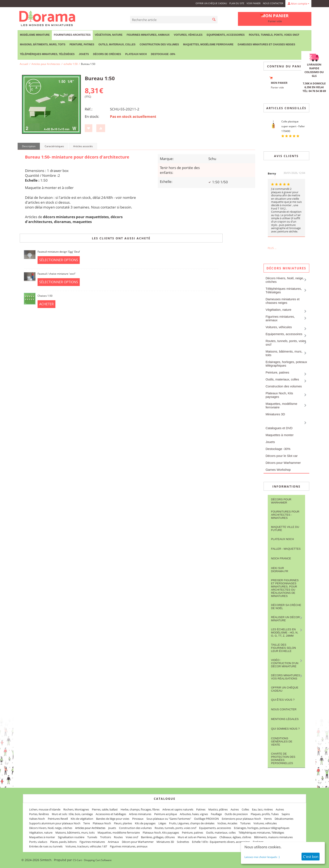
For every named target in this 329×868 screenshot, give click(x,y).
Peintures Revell (58, 819)
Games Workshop (278, 470)
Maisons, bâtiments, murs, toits (43, 45)
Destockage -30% (163, 54)
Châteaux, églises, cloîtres (235, 837)
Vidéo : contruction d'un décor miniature (285, 663)
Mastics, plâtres (218, 809)
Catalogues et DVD (279, 428)
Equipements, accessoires (226, 35)
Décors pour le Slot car (282, 456)
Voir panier (254, 3)
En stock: (92, 116)
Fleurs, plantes (123, 823)
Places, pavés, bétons (63, 842)
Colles (245, 809)
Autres (235, 809)
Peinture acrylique (166, 814)
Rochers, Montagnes (76, 809)
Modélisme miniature (35, 35)
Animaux (113, 842)
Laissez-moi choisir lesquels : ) (262, 857)
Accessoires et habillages (111, 814)
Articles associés (83, 146)
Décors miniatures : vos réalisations (286, 677)
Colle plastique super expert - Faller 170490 (293, 126)
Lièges (162, 823)
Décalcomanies (284, 819)
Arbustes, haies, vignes (194, 814)
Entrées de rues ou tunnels (46, 846)
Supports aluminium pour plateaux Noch (55, 823)
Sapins (286, 814)
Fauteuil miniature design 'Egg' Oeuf (59, 252)
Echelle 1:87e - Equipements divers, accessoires (221, 842)
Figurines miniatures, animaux (148, 35)
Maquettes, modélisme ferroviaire (208, 45)
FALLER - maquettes (286, 549)
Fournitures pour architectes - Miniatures (285, 515)
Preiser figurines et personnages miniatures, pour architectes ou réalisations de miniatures (285, 588)
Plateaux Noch (136, 54)
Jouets (84, 54)
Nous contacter (273, 3)
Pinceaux (138, 819)
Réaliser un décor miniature (285, 619)
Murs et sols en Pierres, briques (197, 837)
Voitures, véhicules (188, 35)
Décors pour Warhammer (283, 463)
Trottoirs (106, 837)
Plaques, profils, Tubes (265, 814)
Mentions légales (285, 719)
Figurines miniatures (92, 842)
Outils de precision (236, 814)
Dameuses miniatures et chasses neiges (266, 45)
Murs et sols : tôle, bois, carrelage (72, 814)
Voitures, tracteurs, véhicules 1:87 (86, 846)
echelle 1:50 (71, 64)
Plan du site (237, 3)
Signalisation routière (71, 837)
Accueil (24, 64)
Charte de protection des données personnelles (283, 758)
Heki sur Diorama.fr (280, 570)
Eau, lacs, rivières (262, 809)
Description (29, 146)
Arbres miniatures (140, 814)
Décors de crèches (107, 54)
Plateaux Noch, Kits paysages (279, 395)
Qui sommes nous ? (285, 729)
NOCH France (281, 558)
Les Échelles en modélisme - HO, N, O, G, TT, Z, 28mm (285, 633)
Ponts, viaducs (38, 842)
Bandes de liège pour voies (113, 819)
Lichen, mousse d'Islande (45, 809)
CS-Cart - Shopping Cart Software (92, 860)
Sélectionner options (59, 260)
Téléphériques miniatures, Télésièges (47, 54)
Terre (87, 823)
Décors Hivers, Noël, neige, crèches (285, 280)
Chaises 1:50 (45, 296)
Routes (118, 837)
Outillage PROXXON (206, 819)
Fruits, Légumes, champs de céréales (192, 823)
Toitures (245, 823)
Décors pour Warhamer (281, 501)
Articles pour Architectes (46, 64)
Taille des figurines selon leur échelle (283, 648)
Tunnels (92, 837)
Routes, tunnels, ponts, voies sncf (274, 35)
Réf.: (89, 109)
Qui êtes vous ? (283, 700)
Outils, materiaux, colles (117, 45)
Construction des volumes (159, 45)
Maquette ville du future (285, 528)
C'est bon (311, 857)
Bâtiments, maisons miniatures (273, 837)
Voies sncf (132, 837)
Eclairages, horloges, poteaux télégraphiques (286, 364)
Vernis (268, 819)
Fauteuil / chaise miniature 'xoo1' (57, 274)
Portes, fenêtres (39, 814)
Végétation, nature (109, 35)
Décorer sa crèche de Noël (286, 607)
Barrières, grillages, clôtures (158, 837)
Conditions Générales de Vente (282, 741)
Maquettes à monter (280, 435)
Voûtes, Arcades (227, 823)
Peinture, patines (82, 45)
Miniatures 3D (275, 414)
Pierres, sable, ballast (105, 809)
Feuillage (216, 814)
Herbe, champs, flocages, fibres (140, 809)
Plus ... (272, 248)
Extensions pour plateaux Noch (241, 819)
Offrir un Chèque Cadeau (211, 3)
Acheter (46, 304)
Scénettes (183, 842)
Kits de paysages (145, 823)
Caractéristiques (54, 146)
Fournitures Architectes (72, 35)
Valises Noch (37, 819)
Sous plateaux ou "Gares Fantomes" (169, 819)
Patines (201, 809)
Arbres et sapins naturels (178, 809)
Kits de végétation (82, 819)
